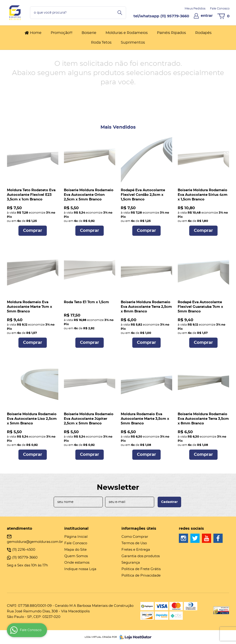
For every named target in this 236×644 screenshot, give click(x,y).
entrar (207, 16)
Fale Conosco (220, 9)
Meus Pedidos (195, 9)
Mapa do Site (75, 550)
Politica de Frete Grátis (141, 569)
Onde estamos (77, 563)
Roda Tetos (101, 42)
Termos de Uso (134, 543)
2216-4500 (24, 550)
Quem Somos (76, 556)
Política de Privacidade (141, 576)
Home (36, 33)
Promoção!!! (62, 33)
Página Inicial (76, 537)
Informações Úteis (139, 529)
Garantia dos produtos (141, 556)
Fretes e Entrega (136, 550)
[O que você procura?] (120, 13)
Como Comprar (135, 537)
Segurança (131, 563)
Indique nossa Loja (80, 569)
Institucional (76, 529)
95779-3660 (175, 16)
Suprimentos (133, 42)
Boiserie (89, 33)
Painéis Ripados (171, 33)
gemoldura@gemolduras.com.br (35, 542)
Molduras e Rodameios (127, 33)
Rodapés (203, 33)
